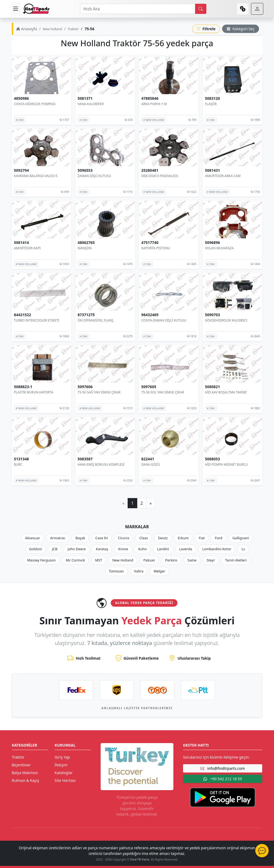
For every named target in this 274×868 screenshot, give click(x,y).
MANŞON (85, 248)
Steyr (211, 560)
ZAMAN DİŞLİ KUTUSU (94, 176)
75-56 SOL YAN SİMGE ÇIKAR (163, 392)
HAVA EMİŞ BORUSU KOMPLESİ (101, 464)
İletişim (61, 765)
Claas (143, 538)
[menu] (16, 9)
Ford (219, 538)
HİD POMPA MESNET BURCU (226, 464)
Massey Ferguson (41, 560)
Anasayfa (27, 29)
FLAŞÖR (211, 104)
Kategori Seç (241, 29)
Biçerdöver (21, 765)
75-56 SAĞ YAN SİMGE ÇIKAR (99, 392)
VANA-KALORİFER (91, 104)
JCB (55, 549)
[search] (201, 9)
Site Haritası (65, 780)
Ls (243, 549)
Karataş (102, 549)
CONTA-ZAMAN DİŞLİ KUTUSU (164, 320)
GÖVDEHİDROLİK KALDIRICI (226, 320)
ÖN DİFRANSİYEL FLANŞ (96, 320)
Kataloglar (64, 773)
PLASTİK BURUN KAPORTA (34, 392)
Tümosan (116, 571)
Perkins (171, 560)
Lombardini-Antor (217, 549)
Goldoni (36, 549)
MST (98, 560)
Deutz (163, 538)
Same (192, 560)
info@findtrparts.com (223, 768)
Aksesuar (33, 538)
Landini (163, 549)
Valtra (139, 571)
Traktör (73, 29)
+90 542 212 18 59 (223, 779)
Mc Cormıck (75, 560)
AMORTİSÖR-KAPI (27, 248)
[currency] (243, 9)
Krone (123, 549)
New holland (52, 29)
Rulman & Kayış (25, 780)
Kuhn (143, 549)
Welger (159, 571)
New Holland (123, 560)
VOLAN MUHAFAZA (219, 248)
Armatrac (58, 538)
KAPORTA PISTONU (156, 248)
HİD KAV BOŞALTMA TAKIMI (226, 392)
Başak (80, 538)
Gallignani (241, 538)
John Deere (77, 549)
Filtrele (206, 29)
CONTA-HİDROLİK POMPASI (35, 104)
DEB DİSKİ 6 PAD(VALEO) (160, 176)
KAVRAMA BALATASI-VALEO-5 (36, 176)
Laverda (186, 549)
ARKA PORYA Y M (154, 104)
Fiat (202, 538)
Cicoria (124, 538)
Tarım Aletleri (236, 560)
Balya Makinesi (25, 773)
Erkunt (183, 538)
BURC (18, 464)
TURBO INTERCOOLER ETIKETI (37, 320)
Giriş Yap (62, 757)
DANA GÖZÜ (151, 464)
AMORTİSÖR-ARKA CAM (223, 176)
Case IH (102, 538)
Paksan (149, 560)
